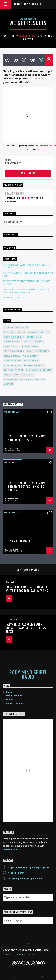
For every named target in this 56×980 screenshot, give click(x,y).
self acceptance (14, 370)
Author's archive (28, 173)
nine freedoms (13, 361)
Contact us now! (15, 703)
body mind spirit (14, 337)
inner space (11, 346)
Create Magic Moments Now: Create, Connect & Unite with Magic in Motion (26, 291)
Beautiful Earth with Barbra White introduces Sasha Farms (27, 589)
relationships (12, 365)
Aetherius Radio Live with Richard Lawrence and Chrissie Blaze (27, 628)
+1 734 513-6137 (16, 873)
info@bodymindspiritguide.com (25, 878)
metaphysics (30, 356)
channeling (34, 337)
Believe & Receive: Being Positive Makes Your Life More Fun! (26, 283)
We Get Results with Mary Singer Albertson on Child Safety (27, 487)
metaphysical (12, 356)
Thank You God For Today (15, 298)
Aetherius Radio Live (16, 328)
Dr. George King (33, 342)
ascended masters (39, 332)
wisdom (9, 384)
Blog (34, 954)
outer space (31, 361)
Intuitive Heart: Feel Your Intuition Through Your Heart (28, 274)
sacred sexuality (34, 365)
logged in (26, 198)
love (30, 351)
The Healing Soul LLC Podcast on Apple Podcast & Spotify (27, 266)
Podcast (21, 954)
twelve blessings (35, 379)
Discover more (12, 850)
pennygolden (27, 36)
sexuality (46, 370)
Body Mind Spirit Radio (28, 4)
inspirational (29, 346)
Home (9, 692)
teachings (28, 375)
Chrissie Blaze (12, 342)
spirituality (11, 375)
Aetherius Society (15, 332)
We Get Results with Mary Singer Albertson (27, 438)
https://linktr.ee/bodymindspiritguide (28, 867)
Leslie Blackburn (14, 351)
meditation (42, 351)
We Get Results (28, 19)
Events (10, 699)
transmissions (13, 379)
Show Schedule (14, 696)
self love (32, 370)
